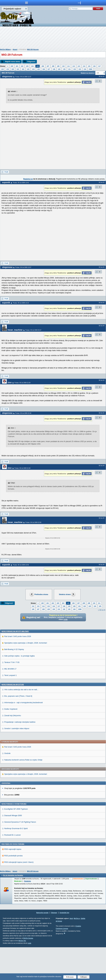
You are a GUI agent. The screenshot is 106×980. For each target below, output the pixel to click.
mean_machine (15, 330)
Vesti (71, 951)
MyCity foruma (28, 971)
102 (22, 66)
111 (68, 66)
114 (84, 66)
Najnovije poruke (42, 945)
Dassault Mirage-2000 (13, 848)
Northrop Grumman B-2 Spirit (16, 861)
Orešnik (7, 786)
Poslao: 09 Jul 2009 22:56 (21, 565)
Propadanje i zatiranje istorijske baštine (20, 755)
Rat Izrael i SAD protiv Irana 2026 (18, 669)
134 (85, 69)
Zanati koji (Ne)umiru (13, 748)
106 (43, 66)
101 (17, 66)
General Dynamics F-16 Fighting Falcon (20, 855)
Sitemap (54, 945)
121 (18, 69)
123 (28, 69)
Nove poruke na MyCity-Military (15, 664)
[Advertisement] (53, 38)
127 (49, 69)
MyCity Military (6, 49)
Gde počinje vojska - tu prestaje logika (19, 689)
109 (58, 66)
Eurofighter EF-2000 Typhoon (16, 842)
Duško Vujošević (11, 742)
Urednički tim (64, 945)
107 (48, 66)
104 (32, 66)
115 (89, 66)
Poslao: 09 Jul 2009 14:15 (21, 303)
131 (69, 69)
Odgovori (31, 62)
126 (44, 69)
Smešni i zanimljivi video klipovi (17, 761)
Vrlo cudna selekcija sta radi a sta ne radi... (21, 722)
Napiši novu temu (13, 62)
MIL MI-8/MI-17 (10, 702)
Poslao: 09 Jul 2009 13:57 (23, 267)
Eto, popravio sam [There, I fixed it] (18, 729)
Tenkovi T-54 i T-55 (12, 695)
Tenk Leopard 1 (10, 708)
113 (79, 66)
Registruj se (28, 179)
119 (7, 69)
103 (27, 66)
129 (59, 69)
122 (23, 69)
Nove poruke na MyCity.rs (13, 717)
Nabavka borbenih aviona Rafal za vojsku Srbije (23, 793)
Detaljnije (28, 914)
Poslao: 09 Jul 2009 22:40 (23, 413)
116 (94, 66)
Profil (6, 172)
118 (2, 69)
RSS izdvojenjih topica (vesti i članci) (19, 895)
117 (99, 66)
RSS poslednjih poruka (13, 888)
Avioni (15, 49)
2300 (90, 69)
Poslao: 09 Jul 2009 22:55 (33, 522)
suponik (6, 182)
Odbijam (84, 977)
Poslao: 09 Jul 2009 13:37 (23, 77)
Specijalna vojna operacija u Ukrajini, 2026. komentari (26, 676)
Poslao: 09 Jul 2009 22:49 (22, 468)
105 (38, 66)
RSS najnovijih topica (13, 882)
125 (39, 69)
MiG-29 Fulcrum (33, 49)
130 (64, 69)
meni (26, 3)
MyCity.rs (77, 951)
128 (54, 69)
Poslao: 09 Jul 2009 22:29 (22, 383)
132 (75, 69)
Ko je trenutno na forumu (13, 908)
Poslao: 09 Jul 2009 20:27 (33, 330)
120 (13, 69)
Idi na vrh (102, 610)
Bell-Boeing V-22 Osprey (14, 682)
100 (12, 66)
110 (63, 66)
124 (33, 69)
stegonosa (7, 76)
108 (53, 66)
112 (74, 66)
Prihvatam (70, 977)
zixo (10, 382)
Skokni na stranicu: (88, 73)
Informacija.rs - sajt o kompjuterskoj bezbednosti (23, 735)
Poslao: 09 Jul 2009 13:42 (21, 183)
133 (80, 69)
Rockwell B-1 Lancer (12, 868)
